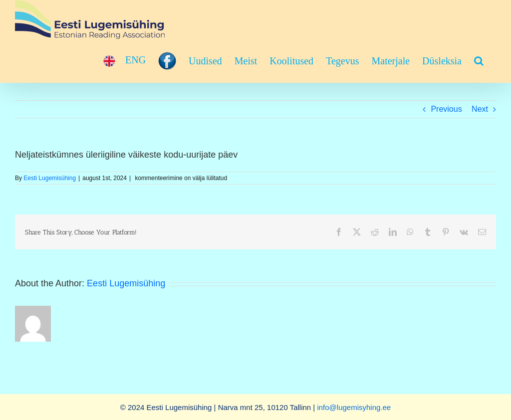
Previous (446, 109)
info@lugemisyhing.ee (354, 407)
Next (480, 109)
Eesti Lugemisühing (50, 178)
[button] (479, 61)
